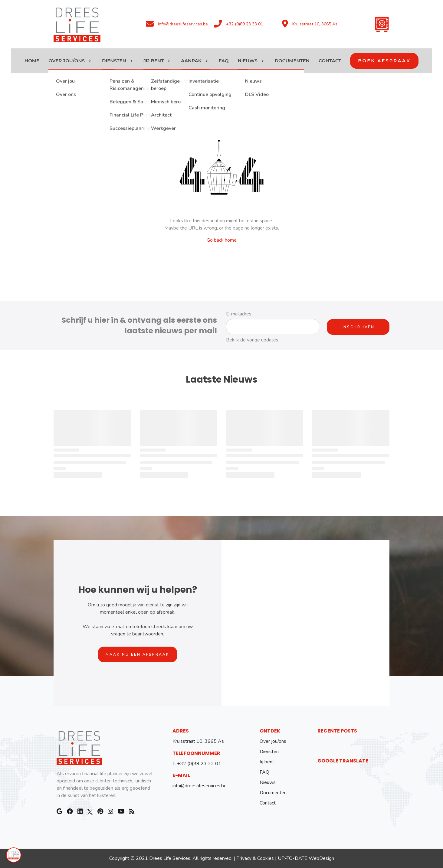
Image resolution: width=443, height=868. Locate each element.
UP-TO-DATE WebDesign (306, 858)
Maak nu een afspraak (138, 654)
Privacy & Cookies (255, 858)
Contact (268, 803)
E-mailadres (239, 314)
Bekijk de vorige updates (252, 340)
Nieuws (268, 782)
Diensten (269, 752)
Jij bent (267, 762)
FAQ (264, 772)
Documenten (273, 793)
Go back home (222, 240)
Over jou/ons (273, 741)
